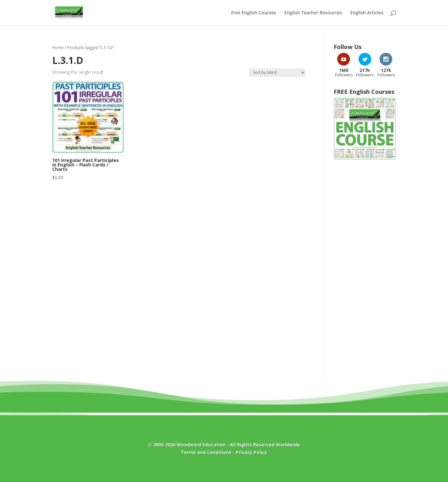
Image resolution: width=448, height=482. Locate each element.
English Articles (367, 13)
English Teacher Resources (313, 13)
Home (58, 47)
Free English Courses (254, 13)
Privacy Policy (252, 452)
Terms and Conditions (206, 452)
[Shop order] (277, 73)
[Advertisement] (365, 267)
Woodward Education (201, 445)
